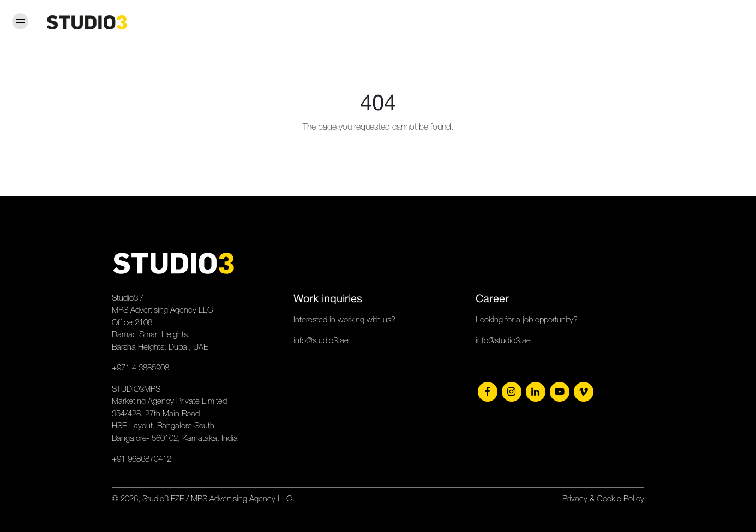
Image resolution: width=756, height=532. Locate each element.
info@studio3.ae (321, 340)
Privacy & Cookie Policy (603, 498)
